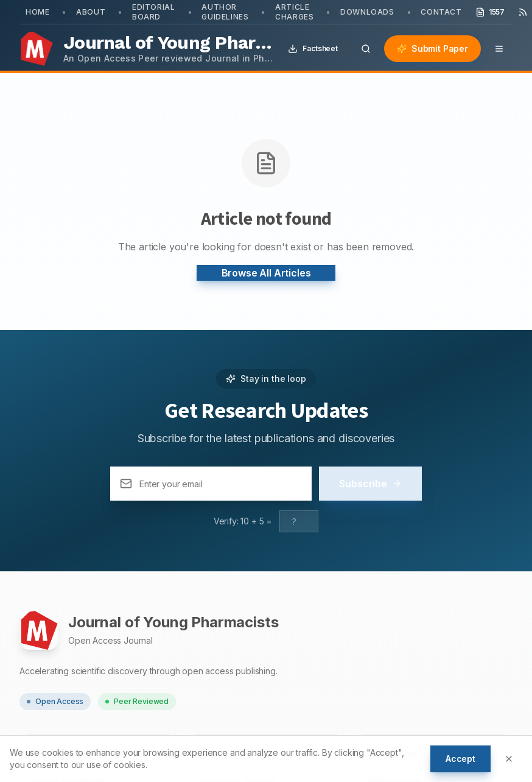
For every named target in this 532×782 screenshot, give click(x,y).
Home (37, 12)
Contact (441, 12)
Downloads (367, 12)
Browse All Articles (266, 273)
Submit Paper (432, 48)
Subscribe (370, 484)
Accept (460, 759)
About (91, 12)
